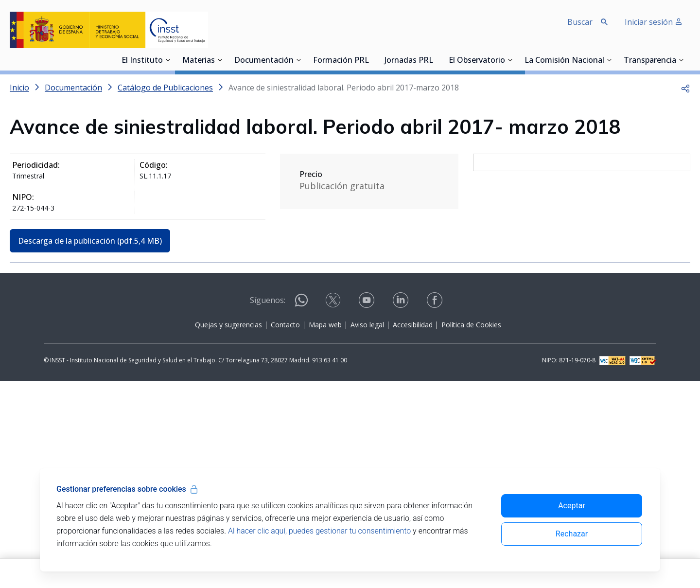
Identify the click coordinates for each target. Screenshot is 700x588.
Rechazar (572, 534)
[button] (685, 88)
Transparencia (650, 61)
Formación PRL (341, 61)
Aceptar (572, 506)
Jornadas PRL (409, 61)
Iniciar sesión (654, 22)
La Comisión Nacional (564, 61)
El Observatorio (477, 61)
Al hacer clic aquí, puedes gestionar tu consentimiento (319, 531)
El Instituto (142, 61)
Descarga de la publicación (90, 241)
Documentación (264, 61)
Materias (199, 61)
